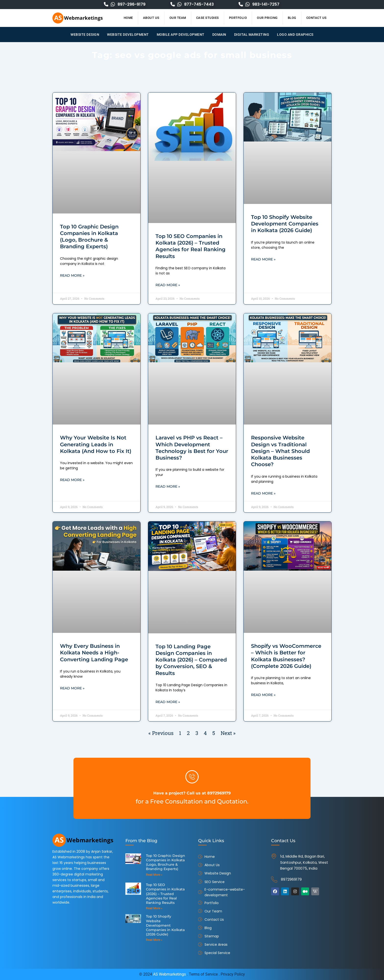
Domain (219, 35)
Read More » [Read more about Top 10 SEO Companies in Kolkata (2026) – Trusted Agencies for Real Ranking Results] (168, 285)
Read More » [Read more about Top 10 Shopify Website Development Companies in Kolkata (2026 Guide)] (263, 260)
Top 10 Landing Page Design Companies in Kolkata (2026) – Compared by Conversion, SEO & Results (191, 660)
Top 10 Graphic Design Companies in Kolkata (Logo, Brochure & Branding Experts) (164, 862)
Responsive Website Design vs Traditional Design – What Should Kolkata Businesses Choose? (280, 451)
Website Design (85, 35)
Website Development (128, 35)
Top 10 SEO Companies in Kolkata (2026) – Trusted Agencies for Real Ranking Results (165, 891)
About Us (151, 18)
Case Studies (208, 18)
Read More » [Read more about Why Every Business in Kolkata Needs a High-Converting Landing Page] (72, 689)
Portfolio (238, 18)
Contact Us (317, 18)
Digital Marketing (252, 35)
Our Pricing (267, 18)
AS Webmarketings (169, 974)
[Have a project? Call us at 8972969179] (192, 777)
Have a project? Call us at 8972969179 (192, 792)
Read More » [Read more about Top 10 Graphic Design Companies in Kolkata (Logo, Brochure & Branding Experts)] (72, 276)
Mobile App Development (181, 35)
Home (128, 18)
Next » (228, 734)
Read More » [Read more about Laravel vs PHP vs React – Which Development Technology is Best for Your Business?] (168, 487)
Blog (292, 18)
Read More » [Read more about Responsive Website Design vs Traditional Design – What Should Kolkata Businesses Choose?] (263, 494)
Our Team (178, 18)
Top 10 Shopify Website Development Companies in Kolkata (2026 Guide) (285, 224)
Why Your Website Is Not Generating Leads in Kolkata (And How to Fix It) (96, 445)
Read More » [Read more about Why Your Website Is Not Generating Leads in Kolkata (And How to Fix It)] (72, 480)
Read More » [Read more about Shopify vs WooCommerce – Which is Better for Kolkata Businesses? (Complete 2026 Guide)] (263, 696)
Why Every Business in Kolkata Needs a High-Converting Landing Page (94, 653)
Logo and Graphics (295, 35)
